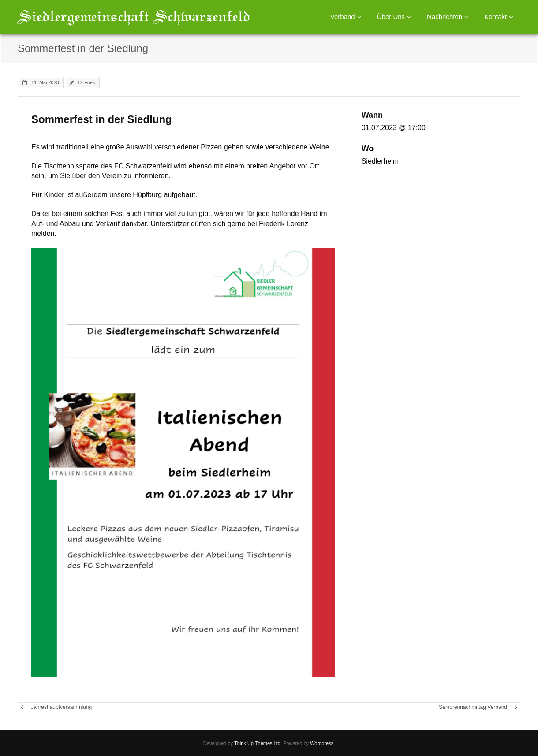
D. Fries (86, 82)
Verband (343, 17)
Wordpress (322, 743)
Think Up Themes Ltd (257, 743)
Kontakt (495, 17)
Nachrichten (445, 17)
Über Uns (391, 17)
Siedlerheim (380, 161)
